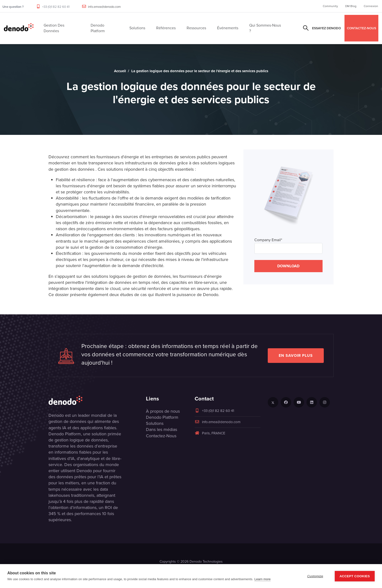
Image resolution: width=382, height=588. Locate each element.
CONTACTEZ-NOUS (362, 28)
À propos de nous (163, 411)
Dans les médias (162, 429)
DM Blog (351, 6)
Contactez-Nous (161, 436)
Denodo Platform (162, 417)
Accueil (120, 71)
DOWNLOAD (288, 266)
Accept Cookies (355, 576)
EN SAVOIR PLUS (296, 355)
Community (330, 6)
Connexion (371, 6)
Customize (315, 576)
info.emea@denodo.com (104, 7)
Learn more (262, 579)
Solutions (155, 423)
